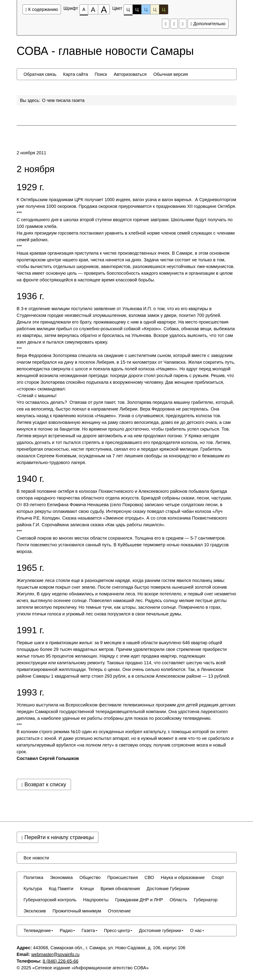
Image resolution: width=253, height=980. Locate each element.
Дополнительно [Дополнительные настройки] (208, 24)
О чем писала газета (63, 100)
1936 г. (31, 296)
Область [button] (178, 900)
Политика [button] (34, 877)
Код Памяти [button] (61, 889)
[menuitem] (40, 74)
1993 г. (31, 692)
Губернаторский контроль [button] (50, 900)
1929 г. (31, 187)
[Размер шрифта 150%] (93, 9)
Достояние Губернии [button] (168, 889)
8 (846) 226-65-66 (60, 961)
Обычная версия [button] (171, 74)
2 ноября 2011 (32, 153)
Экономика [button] (61, 877)
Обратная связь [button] (40, 74)
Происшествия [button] (123, 877)
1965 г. (31, 568)
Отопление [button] (119, 911)
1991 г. (31, 630)
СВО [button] (149, 877)
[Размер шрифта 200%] (104, 9)
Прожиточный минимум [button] (77, 911)
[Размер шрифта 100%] (84, 9)
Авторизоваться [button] (130, 74)
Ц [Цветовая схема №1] (128, 11)
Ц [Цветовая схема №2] (137, 9)
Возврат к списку (44, 784)
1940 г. (31, 479)
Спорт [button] (218, 877)
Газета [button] (89, 930)
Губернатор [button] (206, 900)
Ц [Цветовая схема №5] (164, 9)
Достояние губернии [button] (161, 930)
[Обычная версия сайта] (183, 24)
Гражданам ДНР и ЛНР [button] (139, 900)
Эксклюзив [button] (35, 911)
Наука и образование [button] (183, 877)
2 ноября (36, 169)
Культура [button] (33, 889)
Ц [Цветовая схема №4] (155, 9)
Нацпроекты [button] (96, 900)
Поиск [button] (101, 74)
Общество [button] (90, 877)
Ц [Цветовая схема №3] (146, 9)
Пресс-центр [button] (118, 930)
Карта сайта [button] (76, 74)
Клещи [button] (87, 889)
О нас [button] (197, 930)
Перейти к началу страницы (58, 837)
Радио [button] (67, 930)
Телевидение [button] (38, 930)
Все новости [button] (36, 858)
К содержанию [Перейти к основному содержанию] (42, 9)
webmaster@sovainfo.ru (55, 954)
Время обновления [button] (120, 889)
